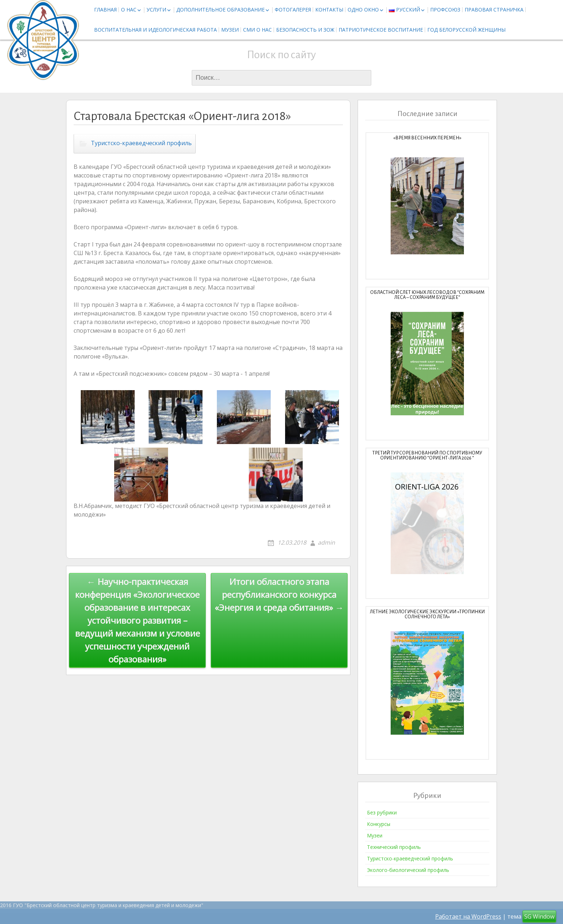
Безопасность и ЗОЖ (305, 30)
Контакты (329, 10)
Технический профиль (394, 847)
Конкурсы (379, 824)
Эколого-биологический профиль (408, 870)
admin (326, 542)
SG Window (539, 916)
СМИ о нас (257, 30)
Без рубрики (382, 812)
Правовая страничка (494, 10)
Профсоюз (445, 10)
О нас (129, 10)
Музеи (230, 30)
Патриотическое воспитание (381, 30)
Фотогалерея (293, 10)
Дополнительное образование (220, 10)
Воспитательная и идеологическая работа (155, 30)
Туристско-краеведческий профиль (141, 143)
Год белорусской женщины (466, 30)
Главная (105, 10)
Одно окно (363, 10)
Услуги (156, 10)
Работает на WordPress (468, 916)
